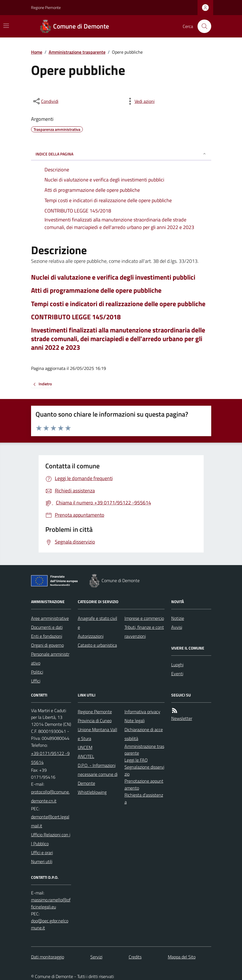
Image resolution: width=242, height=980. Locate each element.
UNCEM (85, 747)
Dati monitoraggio (48, 957)
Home (37, 52)
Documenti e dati (47, 627)
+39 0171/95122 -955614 (50, 758)
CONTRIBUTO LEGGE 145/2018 (76, 317)
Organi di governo (47, 645)
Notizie (178, 618)
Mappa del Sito (182, 957)
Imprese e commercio (144, 618)
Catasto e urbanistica (97, 645)
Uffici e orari (42, 853)
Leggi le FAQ (136, 760)
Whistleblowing (92, 792)
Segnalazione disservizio (144, 770)
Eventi (177, 674)
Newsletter (182, 718)
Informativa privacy (142, 712)
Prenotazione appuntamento (144, 784)
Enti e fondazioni (47, 636)
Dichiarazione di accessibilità (144, 734)
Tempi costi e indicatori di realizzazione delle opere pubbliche (118, 304)
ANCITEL (86, 756)
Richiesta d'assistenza (144, 798)
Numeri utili (42, 861)
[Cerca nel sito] (202, 26)
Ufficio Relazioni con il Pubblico (51, 839)
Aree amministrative (50, 618)
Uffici (36, 681)
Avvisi (177, 627)
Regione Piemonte (46, 7)
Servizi (96, 957)
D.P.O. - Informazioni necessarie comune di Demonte (98, 774)
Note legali (135, 721)
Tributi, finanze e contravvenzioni (144, 632)
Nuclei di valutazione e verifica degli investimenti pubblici (113, 277)
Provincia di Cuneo (95, 721)
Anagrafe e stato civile (97, 623)
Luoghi (177, 665)
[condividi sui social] (45, 101)
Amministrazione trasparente (77, 52)
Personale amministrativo (50, 658)
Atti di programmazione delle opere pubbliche (96, 290)
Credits (135, 957)
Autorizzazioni (91, 636)
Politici (37, 672)
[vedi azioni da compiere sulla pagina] (140, 101)
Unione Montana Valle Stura (97, 734)
